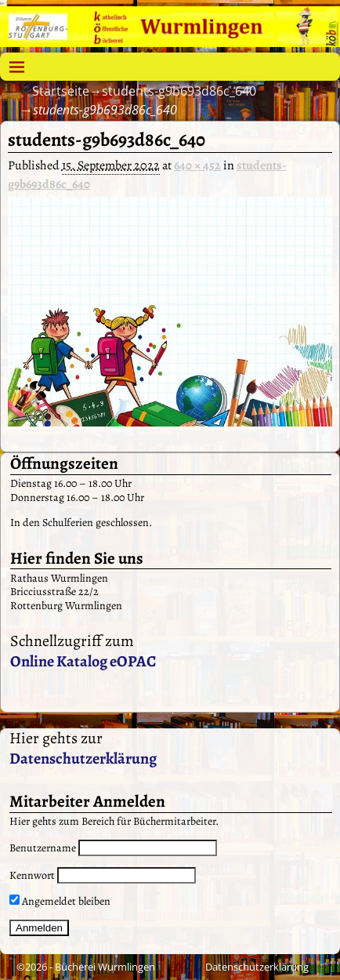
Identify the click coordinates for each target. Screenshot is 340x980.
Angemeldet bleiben (60, 901)
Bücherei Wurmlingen (105, 967)
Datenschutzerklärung (83, 759)
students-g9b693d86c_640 (179, 91)
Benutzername (43, 848)
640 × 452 (197, 165)
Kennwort (32, 875)
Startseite (61, 91)
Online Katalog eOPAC (83, 661)
